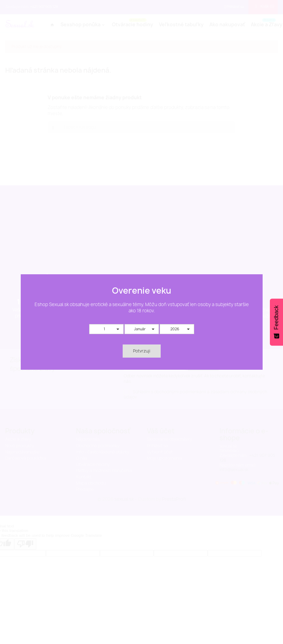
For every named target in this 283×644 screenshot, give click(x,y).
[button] (106, 329)
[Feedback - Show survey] (276, 322)
